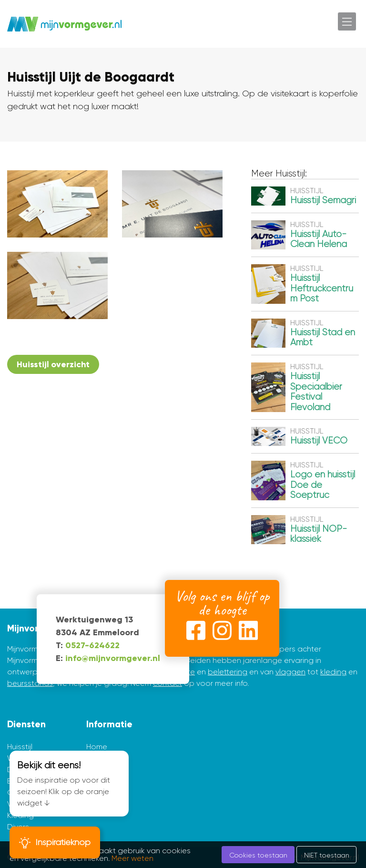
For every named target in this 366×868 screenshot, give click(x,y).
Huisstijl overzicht (53, 364)
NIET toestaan (327, 855)
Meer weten (132, 858)
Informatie (109, 724)
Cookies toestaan (258, 855)
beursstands (30, 683)
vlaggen (290, 672)
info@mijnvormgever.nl (113, 658)
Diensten (26, 724)
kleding (333, 672)
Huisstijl (20, 747)
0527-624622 (92, 645)
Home (97, 747)
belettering (228, 672)
